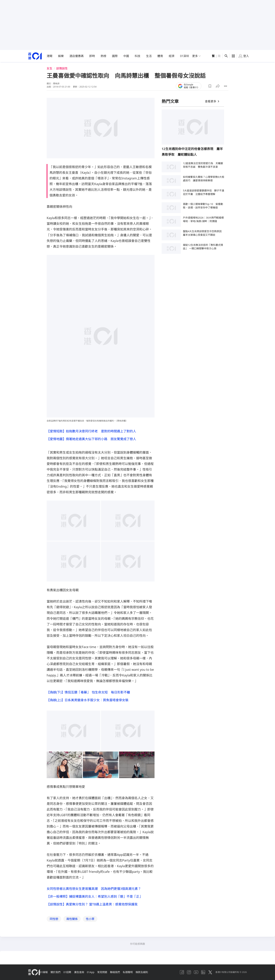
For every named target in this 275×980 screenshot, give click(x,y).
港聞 (49, 56)
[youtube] (191, 974)
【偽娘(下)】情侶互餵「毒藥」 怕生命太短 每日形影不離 (88, 694)
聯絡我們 (125, 974)
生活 (149, 56)
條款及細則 (155, 974)
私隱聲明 (140, 974)
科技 (137, 56)
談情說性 (62, 68)
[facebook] (174, 974)
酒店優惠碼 (76, 56)
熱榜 (103, 56)
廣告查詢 (85, 974)
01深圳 (185, 56)
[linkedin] (200, 974)
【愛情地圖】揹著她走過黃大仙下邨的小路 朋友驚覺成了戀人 (91, 440)
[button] (210, 86)
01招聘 (72, 974)
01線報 (46, 974)
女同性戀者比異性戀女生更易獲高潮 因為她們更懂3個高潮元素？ (94, 891)
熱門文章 (170, 101)
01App (98, 974)
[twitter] (208, 974)
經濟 (172, 56)
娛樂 (61, 56)
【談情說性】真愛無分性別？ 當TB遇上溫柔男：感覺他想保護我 (92, 908)
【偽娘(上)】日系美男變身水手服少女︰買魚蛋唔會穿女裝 (88, 702)
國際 (115, 56)
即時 (92, 56)
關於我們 (59, 974)
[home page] (35, 56)
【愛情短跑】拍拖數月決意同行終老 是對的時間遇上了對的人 (91, 431)
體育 (160, 56)
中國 (126, 56)
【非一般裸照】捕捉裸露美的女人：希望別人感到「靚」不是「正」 (95, 900)
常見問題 (111, 974)
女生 (49, 68)
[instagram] (183, 974)
